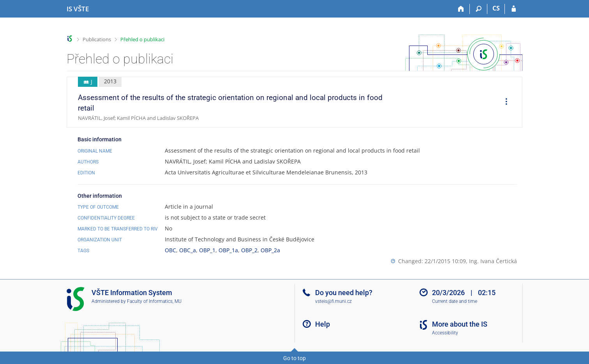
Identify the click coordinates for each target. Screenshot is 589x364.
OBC (170, 250)
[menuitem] (504, 102)
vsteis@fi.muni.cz (333, 301)
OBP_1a (228, 250)
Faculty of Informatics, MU (154, 301)
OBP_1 (207, 250)
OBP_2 (249, 250)
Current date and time (455, 301)
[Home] (461, 9)
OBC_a (188, 250)
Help (323, 324)
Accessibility (445, 333)
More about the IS (460, 324)
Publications (97, 39)
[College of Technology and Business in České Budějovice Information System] (78, 9)
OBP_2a (270, 250)
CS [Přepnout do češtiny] (496, 8)
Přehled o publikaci (142, 39)
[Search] (479, 9)
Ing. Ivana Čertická (493, 261)
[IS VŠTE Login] (514, 9)
